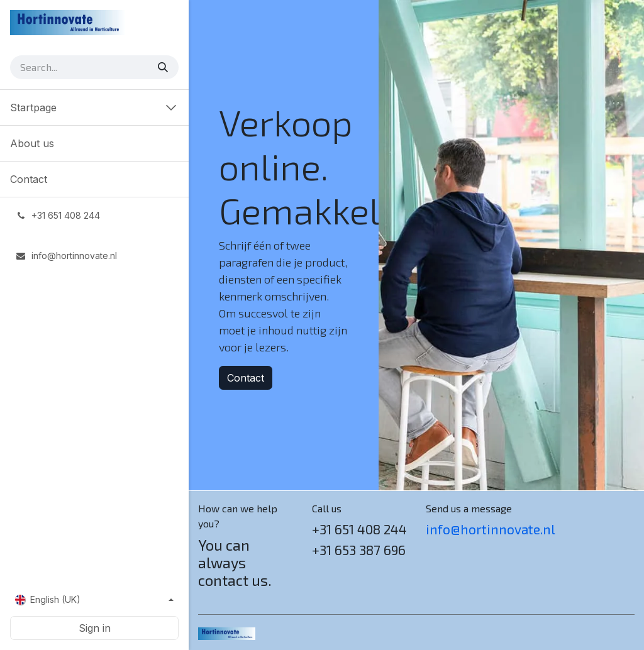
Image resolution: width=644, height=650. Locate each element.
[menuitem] (94, 143)
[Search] (164, 67)
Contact (246, 378)
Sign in (95, 628)
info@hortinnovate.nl (491, 529)
